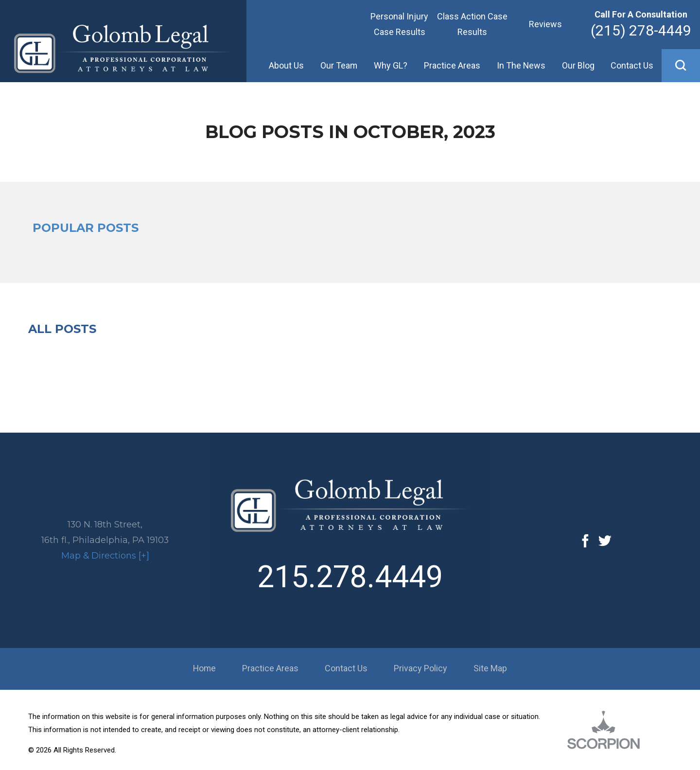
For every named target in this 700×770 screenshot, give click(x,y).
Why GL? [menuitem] (391, 65)
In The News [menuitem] (521, 65)
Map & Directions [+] (105, 556)
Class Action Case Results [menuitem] (472, 24)
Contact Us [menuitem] (632, 65)
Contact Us (346, 668)
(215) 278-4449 (641, 30)
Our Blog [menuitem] (578, 65)
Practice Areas (270, 668)
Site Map (490, 668)
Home (204, 668)
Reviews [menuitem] (545, 24)
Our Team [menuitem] (339, 65)
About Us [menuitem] (286, 65)
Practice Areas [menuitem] (452, 65)
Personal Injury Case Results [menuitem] (399, 24)
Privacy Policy (420, 668)
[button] (681, 66)
